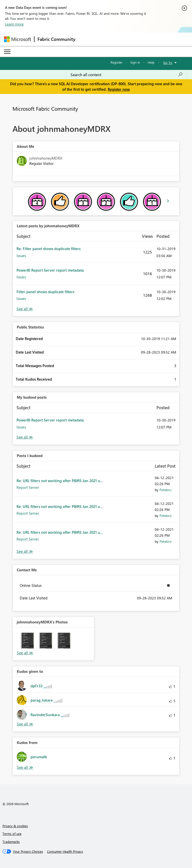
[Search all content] (127, 75)
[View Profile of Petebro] (165, 490)
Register (116, 62)
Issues (21, 256)
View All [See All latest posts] (25, 309)
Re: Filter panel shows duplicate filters (48, 249)
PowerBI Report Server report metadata (50, 270)
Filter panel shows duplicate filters (45, 292)
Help (151, 62)
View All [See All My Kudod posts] (25, 437)
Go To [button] (168, 63)
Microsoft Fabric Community (45, 109)
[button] (26, 641)
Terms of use (12, 834)
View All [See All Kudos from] (25, 767)
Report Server (28, 487)
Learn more (14, 24)
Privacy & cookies (15, 826)
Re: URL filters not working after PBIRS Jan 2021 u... (60, 481)
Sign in (135, 62)
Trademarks (11, 842)
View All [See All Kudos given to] (25, 724)
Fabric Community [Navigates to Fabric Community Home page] (56, 39)
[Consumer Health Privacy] (65, 851)
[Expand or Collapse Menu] (7, 52)
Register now (119, 89)
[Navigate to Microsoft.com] (17, 39)
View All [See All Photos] (25, 653)
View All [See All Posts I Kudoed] (25, 551)
